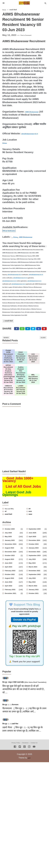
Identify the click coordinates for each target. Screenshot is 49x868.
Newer (9, 347)
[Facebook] (17, 336)
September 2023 (36, 588)
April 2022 (12, 619)
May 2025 (12, 569)
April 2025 (36, 569)
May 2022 (36, 615)
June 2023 (12, 596)
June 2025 (36, 566)
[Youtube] (34, 821)
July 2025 (12, 566)
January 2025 (12, 573)
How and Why (14, 539)
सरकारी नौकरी (13, 325)
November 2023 (36, 585)
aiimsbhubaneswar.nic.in (16, 137)
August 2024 (13, 581)
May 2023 (36, 596)
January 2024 (36, 581)
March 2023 (37, 600)
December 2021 (13, 626)
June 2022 (12, 615)
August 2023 (12, 592)
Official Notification (13, 234)
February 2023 (12, 604)
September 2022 (37, 607)
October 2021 (37, 626)
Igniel (29, 832)
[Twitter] (23, 336)
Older (41, 347)
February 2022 (12, 623)
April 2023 (12, 600)
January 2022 (36, 623)
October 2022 (12, 607)
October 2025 (13, 562)
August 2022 (12, 611)
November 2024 (12, 577)
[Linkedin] (40, 336)
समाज (33, 543)
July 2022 (36, 611)
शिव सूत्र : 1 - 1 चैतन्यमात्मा (16, 766)
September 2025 (37, 562)
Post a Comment (30, 35)
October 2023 (13, 588)
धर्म (8, 543)
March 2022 (36, 619)
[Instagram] (29, 821)
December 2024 (36, 573)
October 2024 (37, 577)
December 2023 (12, 585)
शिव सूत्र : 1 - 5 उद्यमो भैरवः (16, 798)
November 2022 (37, 604)
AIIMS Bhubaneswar (33, 240)
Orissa (6, 146)
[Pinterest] (46, 336)
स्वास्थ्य (33, 547)
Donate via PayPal (25, 653)
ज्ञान (32, 539)
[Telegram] (29, 336)
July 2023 (36, 592)
